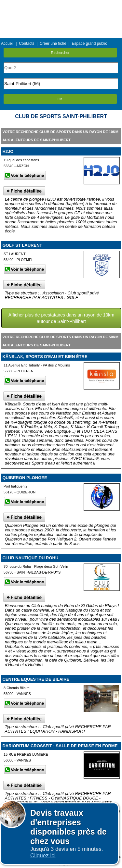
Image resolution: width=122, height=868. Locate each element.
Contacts (27, 43)
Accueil (7, 43)
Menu (61, 5)
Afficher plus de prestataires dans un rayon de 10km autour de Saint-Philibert (61, 318)
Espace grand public (89, 43)
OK (60, 99)
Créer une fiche (53, 43)
